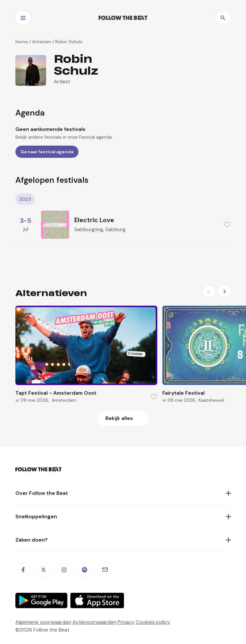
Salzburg (115, 229)
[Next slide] (224, 292)
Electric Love (94, 220)
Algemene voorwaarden (43, 622)
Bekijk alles (119, 418)
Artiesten (42, 42)
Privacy (126, 622)
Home (22, 42)
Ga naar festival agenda (47, 152)
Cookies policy (153, 622)
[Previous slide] (209, 292)
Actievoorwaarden (94, 622)
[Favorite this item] (227, 225)
